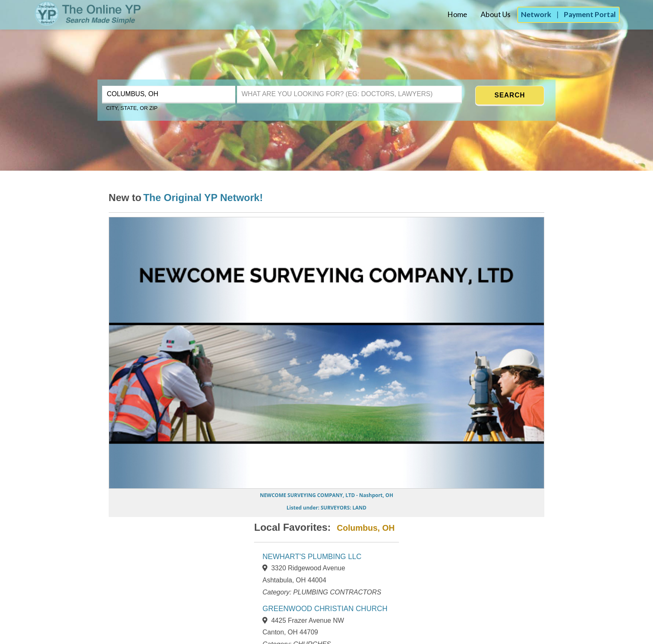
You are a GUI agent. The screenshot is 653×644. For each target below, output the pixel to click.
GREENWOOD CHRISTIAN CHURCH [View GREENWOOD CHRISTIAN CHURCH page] (325, 609)
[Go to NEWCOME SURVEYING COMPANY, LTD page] (326, 501)
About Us (496, 14)
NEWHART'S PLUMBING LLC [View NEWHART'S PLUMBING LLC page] (312, 557)
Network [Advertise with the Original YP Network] (536, 14)
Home (457, 14)
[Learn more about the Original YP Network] (203, 199)
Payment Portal (590, 14)
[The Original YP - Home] (71, 23)
